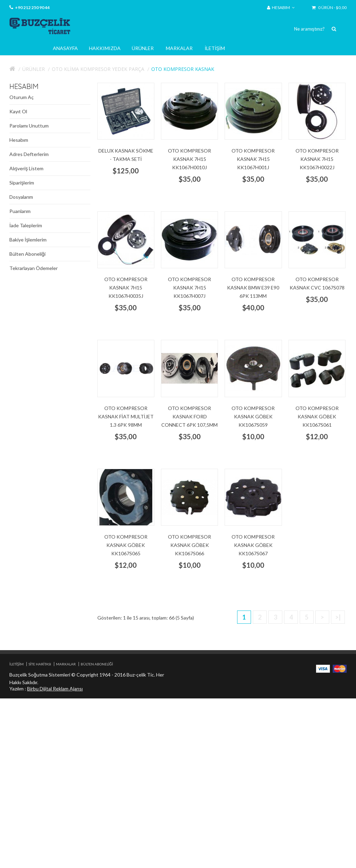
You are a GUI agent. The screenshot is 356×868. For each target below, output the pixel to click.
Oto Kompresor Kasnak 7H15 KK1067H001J (253, 159)
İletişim (215, 48)
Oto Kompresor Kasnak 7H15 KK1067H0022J (317, 159)
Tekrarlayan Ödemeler (34, 268)
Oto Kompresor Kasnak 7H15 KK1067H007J (189, 288)
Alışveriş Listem (26, 168)
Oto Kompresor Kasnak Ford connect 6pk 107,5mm (189, 416)
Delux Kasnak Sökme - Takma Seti (126, 155)
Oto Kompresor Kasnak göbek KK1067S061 (317, 416)
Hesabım (19, 140)
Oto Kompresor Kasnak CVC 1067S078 (317, 283)
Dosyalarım (21, 197)
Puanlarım (20, 211)
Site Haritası (40, 664)
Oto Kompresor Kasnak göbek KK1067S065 (126, 545)
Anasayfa (65, 48)
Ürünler (143, 48)
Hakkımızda (105, 48)
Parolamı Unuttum (29, 126)
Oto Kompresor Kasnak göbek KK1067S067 (253, 545)
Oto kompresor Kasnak (183, 69)
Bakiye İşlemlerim (28, 240)
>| (338, 617)
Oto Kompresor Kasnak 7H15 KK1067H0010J (189, 159)
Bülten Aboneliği (27, 254)
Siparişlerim (22, 183)
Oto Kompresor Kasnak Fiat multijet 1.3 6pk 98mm (126, 416)
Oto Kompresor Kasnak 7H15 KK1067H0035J (126, 288)
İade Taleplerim (26, 225)
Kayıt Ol (18, 111)
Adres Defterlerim (29, 154)
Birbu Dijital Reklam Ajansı (55, 689)
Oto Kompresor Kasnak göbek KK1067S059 (253, 416)
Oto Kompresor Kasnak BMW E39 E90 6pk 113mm (253, 288)
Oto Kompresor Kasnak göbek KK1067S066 (189, 545)
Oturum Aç (22, 97)
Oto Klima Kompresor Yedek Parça (98, 69)
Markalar (179, 48)
